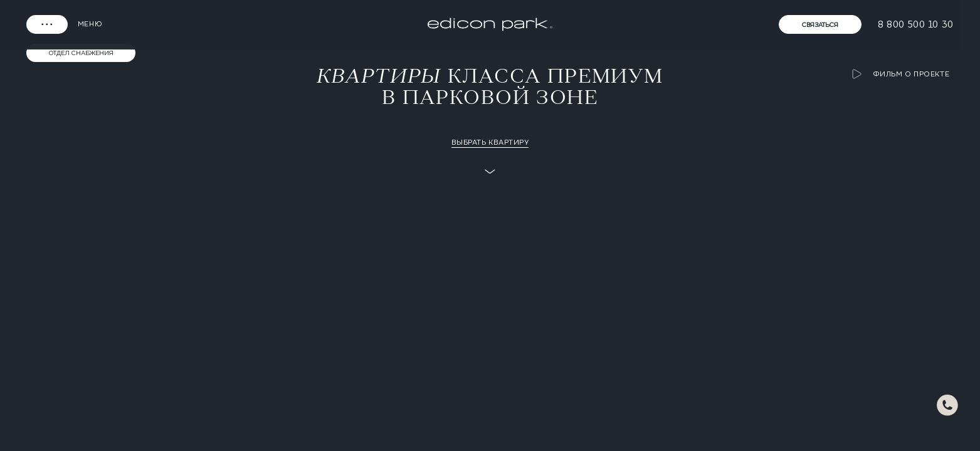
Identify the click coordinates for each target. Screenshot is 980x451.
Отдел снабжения (81, 53)
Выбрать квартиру (490, 142)
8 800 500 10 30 (916, 24)
